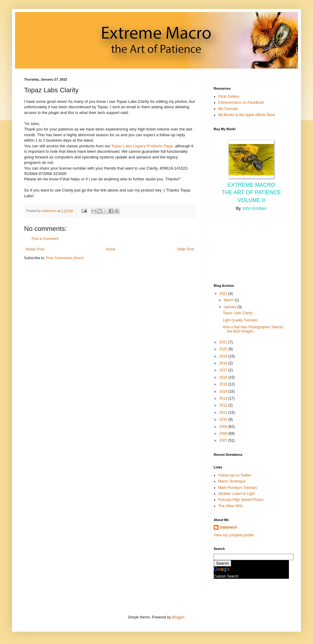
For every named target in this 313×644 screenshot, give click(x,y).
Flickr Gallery (229, 97)
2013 (224, 398)
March (229, 300)
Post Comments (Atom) (65, 258)
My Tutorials (228, 109)
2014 (224, 391)
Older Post (186, 249)
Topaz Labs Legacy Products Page (142, 146)
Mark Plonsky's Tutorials (238, 488)
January (231, 307)
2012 (224, 405)
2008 (224, 434)
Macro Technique (232, 481)
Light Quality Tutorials (240, 320)
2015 (224, 384)
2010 (224, 419)
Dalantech (228, 527)
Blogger (178, 617)
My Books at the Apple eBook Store (247, 115)
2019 (224, 356)
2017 (224, 370)
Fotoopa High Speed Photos (241, 500)
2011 (224, 412)
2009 (224, 427)
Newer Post (35, 249)
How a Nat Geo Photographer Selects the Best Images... (253, 329)
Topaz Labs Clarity (238, 313)
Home (111, 249)
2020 (224, 349)
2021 (224, 342)
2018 (224, 363)
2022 (224, 294)
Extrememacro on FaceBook (241, 103)
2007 (224, 440)
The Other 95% (230, 506)
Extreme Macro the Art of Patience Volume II (251, 192)
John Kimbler (254, 208)
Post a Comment (45, 239)
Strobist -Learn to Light (236, 494)
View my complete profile (234, 535)
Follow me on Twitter (235, 475)
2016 (224, 377)
